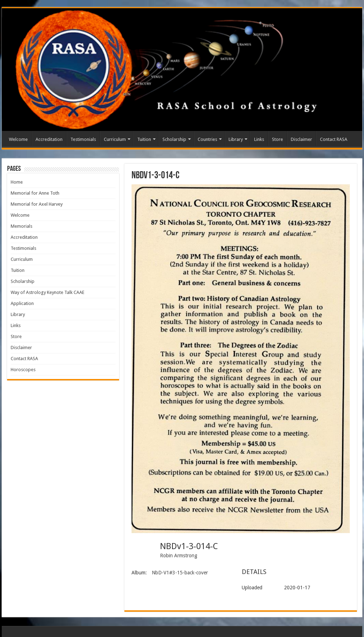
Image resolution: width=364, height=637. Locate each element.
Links (259, 139)
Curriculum (115, 139)
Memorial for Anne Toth (35, 193)
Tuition (144, 139)
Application (22, 303)
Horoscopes (23, 370)
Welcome (18, 139)
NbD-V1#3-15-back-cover (180, 573)
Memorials (22, 226)
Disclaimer (301, 139)
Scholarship (174, 139)
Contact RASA (334, 139)
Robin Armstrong (179, 556)
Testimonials (83, 139)
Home (17, 182)
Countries (207, 139)
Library (236, 139)
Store (277, 139)
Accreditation (49, 139)
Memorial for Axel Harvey (37, 204)
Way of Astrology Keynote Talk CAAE (47, 292)
